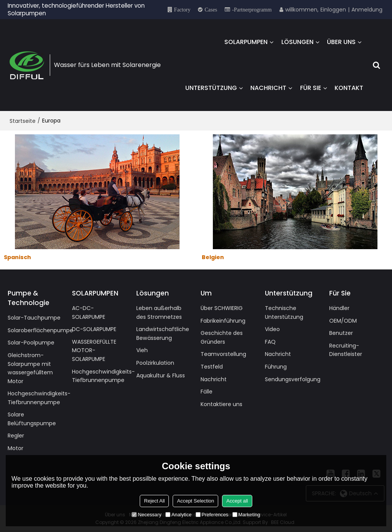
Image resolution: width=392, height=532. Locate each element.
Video (272, 329)
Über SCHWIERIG (222, 308)
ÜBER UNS (341, 42)
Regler (16, 436)
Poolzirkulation (155, 363)
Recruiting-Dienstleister (346, 350)
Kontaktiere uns (221, 404)
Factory (182, 10)
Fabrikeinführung (223, 321)
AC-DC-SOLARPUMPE (89, 313)
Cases (211, 10)
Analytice (179, 515)
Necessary (146, 515)
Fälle (207, 392)
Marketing (246, 515)
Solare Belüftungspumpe (32, 419)
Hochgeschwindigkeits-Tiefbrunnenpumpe (39, 398)
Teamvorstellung (223, 354)
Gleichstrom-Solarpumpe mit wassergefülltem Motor (30, 368)
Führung (276, 367)
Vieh (142, 350)
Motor (16, 448)
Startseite (23, 121)
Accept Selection (195, 501)
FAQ (270, 342)
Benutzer (341, 333)
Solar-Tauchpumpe (34, 318)
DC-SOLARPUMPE (94, 329)
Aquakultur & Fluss (161, 375)
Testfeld (212, 367)
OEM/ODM (343, 321)
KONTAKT (349, 88)
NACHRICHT (268, 88)
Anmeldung (367, 10)
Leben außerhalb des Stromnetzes (159, 313)
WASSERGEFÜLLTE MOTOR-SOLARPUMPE (94, 350)
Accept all (237, 501)
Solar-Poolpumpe (31, 343)
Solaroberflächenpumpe (40, 330)
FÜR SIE (311, 88)
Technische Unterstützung (284, 313)
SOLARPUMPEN (246, 42)
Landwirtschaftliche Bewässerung (163, 334)
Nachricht (214, 379)
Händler (339, 308)
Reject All (154, 501)
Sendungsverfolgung (293, 379)
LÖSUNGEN (297, 42)
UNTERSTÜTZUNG (211, 88)
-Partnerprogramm (252, 10)
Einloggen (333, 10)
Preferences (212, 515)
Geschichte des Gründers (222, 337)
